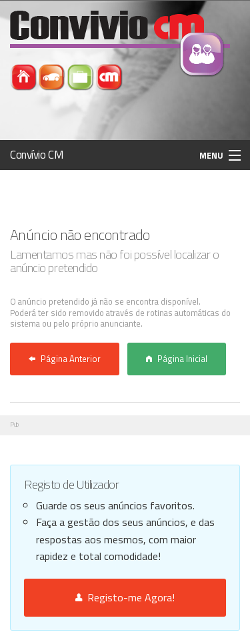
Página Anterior (65, 359)
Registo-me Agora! (125, 597)
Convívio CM (37, 155)
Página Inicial (177, 359)
